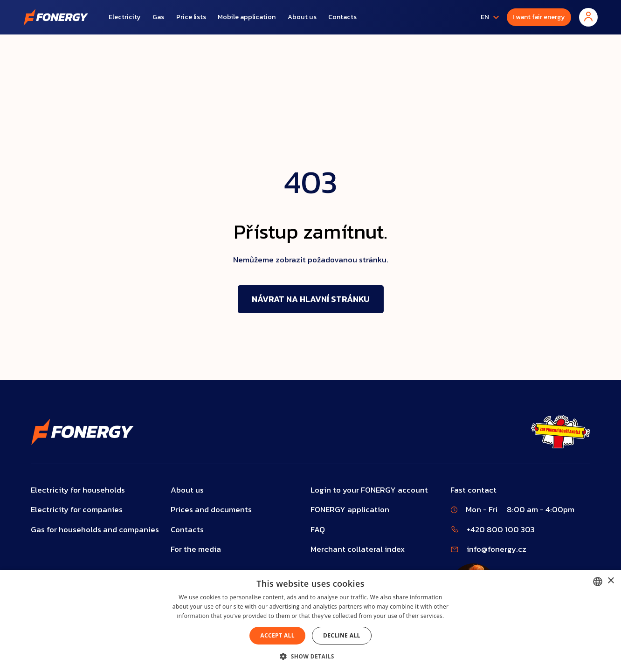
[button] (488, 17)
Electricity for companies (77, 510)
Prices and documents (211, 510)
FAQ (318, 530)
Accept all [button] (277, 635)
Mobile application (247, 17)
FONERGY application (350, 510)
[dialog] (310, 621)
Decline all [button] (342, 635)
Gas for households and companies (95, 530)
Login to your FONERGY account (369, 490)
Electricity (125, 17)
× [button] (611, 581)
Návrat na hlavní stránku (311, 299)
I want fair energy (539, 17)
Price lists (191, 17)
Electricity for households (78, 490)
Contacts (342, 17)
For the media (196, 549)
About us (302, 17)
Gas (158, 17)
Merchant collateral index (358, 549)
